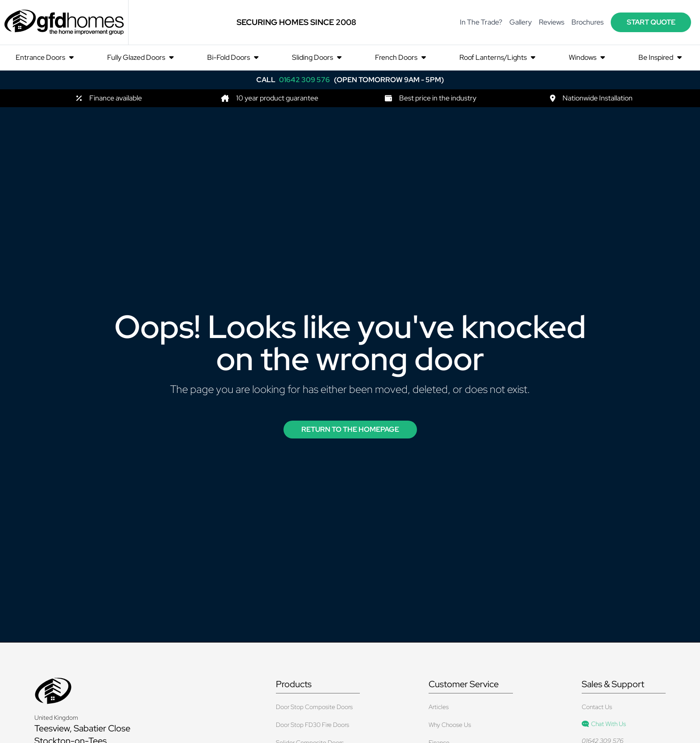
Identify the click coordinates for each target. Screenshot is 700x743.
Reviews (552, 22)
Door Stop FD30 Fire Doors (312, 725)
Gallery (521, 22)
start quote (651, 22)
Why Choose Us (450, 725)
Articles (439, 707)
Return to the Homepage (350, 429)
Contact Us (597, 707)
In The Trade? (481, 22)
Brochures (587, 22)
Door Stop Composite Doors (314, 707)
